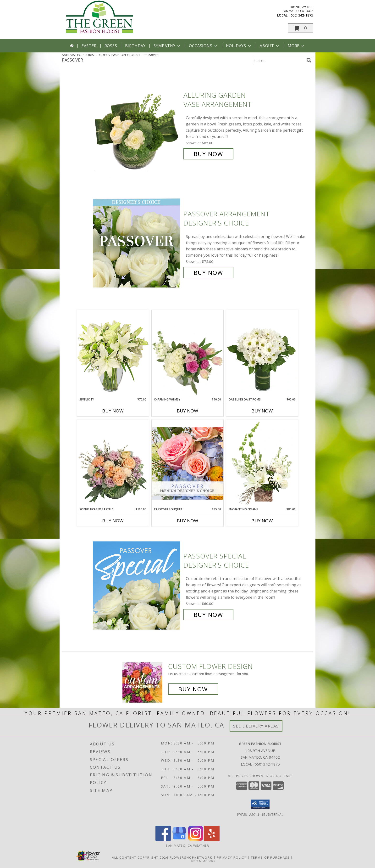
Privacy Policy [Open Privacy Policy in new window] (232, 857)
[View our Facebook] (163, 840)
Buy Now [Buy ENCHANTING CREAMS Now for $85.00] (262, 521)
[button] (300, 28)
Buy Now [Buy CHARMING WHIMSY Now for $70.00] (187, 411)
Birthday (135, 46)
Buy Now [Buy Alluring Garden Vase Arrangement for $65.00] (208, 154)
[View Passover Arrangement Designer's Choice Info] (137, 243)
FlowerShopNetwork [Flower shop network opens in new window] (191, 857)
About (270, 46)
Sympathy (167, 46)
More (296, 46)
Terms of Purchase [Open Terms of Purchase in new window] (270, 857)
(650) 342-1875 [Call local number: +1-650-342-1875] (301, 15)
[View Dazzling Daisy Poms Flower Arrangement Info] (262, 354)
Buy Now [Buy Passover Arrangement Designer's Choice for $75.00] (208, 273)
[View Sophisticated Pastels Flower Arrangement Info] (113, 463)
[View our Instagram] (196, 840)
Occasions (203, 46)
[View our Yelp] (212, 840)
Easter (89, 46)
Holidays (239, 46)
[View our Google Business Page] (179, 840)
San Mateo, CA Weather (187, 845)
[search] (309, 60)
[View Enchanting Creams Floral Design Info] (262, 463)
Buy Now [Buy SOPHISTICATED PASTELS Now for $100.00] (113, 521)
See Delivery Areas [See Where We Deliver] (256, 726)
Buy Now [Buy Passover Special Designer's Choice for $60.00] (208, 615)
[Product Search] (279, 61)
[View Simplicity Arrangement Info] (113, 353)
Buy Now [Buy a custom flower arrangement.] (193, 689)
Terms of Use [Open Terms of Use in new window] (202, 861)
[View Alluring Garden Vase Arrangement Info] (137, 125)
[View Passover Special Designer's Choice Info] (137, 585)
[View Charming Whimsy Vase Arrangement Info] (187, 354)
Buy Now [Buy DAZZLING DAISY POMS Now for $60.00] (262, 411)
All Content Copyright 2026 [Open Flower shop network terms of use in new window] (140, 857)
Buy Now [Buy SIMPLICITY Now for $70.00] (113, 411)
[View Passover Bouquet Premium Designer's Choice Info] (187, 463)
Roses (111, 46)
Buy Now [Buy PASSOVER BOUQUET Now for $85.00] (187, 521)
